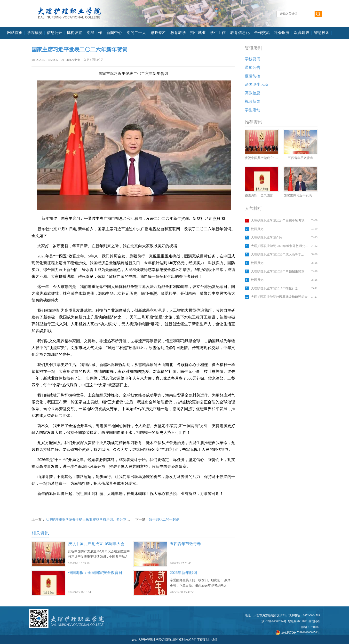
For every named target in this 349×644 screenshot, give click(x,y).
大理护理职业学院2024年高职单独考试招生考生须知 (280, 220)
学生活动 (253, 110)
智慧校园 (322, 33)
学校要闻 (253, 59)
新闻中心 (114, 33)
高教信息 (253, 93)
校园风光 (257, 229)
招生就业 (198, 33)
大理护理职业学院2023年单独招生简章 (278, 271)
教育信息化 (240, 33)
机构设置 (74, 33)
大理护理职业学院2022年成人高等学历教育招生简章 (280, 254)
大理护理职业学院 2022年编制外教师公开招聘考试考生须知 (280, 246)
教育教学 (178, 33)
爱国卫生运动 (256, 84)
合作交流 (262, 33)
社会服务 (282, 33)
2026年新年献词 (183, 573)
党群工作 (94, 33)
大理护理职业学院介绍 (267, 237)
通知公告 (253, 68)
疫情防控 (253, 76)
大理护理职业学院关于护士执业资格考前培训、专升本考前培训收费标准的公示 (104, 520)
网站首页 (15, 33)
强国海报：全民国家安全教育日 (95, 573)
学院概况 (35, 33)
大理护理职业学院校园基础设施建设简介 (279, 297)
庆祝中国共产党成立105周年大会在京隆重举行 (108, 544)
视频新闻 (253, 101)
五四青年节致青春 (185, 544)
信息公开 (55, 33)
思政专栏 (158, 33)
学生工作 (218, 33)
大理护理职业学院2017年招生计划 (274, 288)
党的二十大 (136, 33)
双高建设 (302, 33)
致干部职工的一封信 (164, 520)
